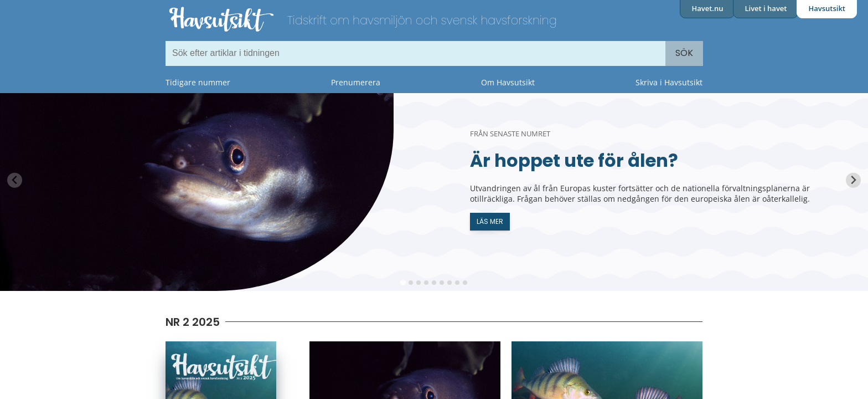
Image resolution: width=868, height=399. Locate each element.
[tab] (403, 282)
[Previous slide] (15, 180)
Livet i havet (766, 8)
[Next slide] (853, 180)
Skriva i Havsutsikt (669, 82)
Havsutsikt (827, 8)
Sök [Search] (684, 53)
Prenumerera (356, 82)
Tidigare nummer (198, 82)
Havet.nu (707, 8)
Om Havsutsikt (508, 82)
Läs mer (490, 221)
